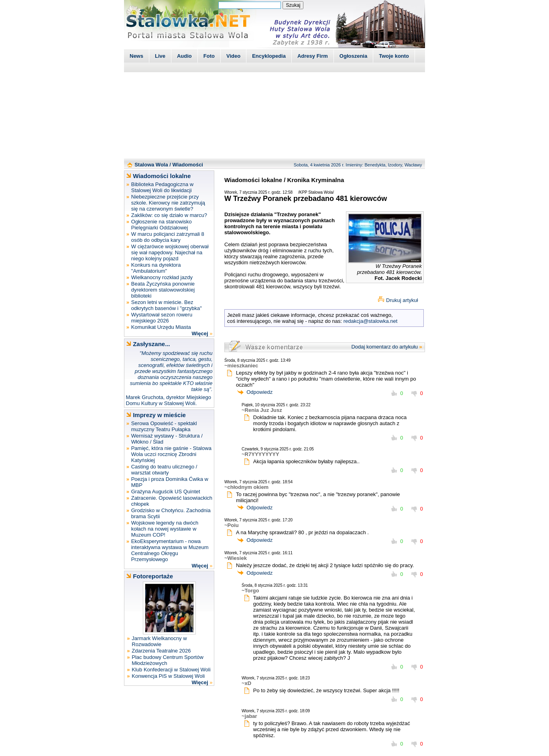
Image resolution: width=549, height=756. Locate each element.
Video (233, 56)
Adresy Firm (313, 56)
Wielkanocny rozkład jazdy (162, 277)
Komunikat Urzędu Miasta (161, 327)
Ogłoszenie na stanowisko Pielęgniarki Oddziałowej (162, 225)
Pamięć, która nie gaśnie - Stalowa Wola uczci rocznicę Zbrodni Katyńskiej (171, 454)
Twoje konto (394, 56)
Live (160, 56)
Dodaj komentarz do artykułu (384, 347)
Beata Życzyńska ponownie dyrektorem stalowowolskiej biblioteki (163, 290)
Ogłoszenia (353, 56)
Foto (209, 56)
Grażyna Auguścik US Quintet (166, 492)
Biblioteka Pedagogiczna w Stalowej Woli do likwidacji (162, 187)
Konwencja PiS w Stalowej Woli (168, 676)
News (136, 56)
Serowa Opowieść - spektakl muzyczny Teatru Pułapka (164, 426)
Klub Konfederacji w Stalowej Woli (171, 670)
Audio (184, 56)
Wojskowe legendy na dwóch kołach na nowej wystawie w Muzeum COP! (165, 529)
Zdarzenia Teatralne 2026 (161, 651)
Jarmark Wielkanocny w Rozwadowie (159, 641)
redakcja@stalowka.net (371, 321)
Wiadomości (188, 165)
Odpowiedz (259, 392)
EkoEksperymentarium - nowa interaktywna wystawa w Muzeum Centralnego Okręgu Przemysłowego (170, 550)
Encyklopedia (269, 56)
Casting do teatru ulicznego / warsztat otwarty (164, 470)
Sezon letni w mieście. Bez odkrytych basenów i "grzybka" (167, 305)
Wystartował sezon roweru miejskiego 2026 (162, 318)
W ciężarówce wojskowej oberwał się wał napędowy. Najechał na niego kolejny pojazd (170, 252)
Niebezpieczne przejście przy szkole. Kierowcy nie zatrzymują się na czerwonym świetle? (168, 203)
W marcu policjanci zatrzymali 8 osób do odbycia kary (168, 237)
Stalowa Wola (151, 165)
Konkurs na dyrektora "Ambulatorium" (156, 268)
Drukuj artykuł (402, 300)
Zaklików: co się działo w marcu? (169, 215)
